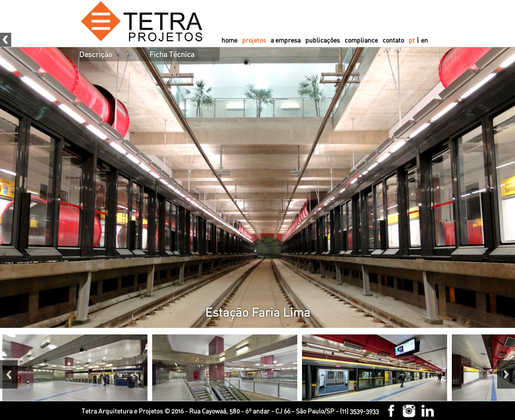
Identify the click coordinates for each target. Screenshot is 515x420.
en (424, 40)
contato (393, 40)
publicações (323, 40)
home (229, 40)
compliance (361, 40)
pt (412, 40)
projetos (254, 40)
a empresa (286, 40)
